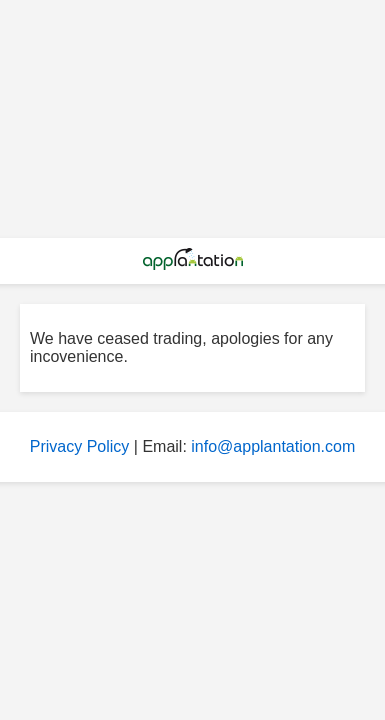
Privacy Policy (80, 446)
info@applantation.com (273, 446)
